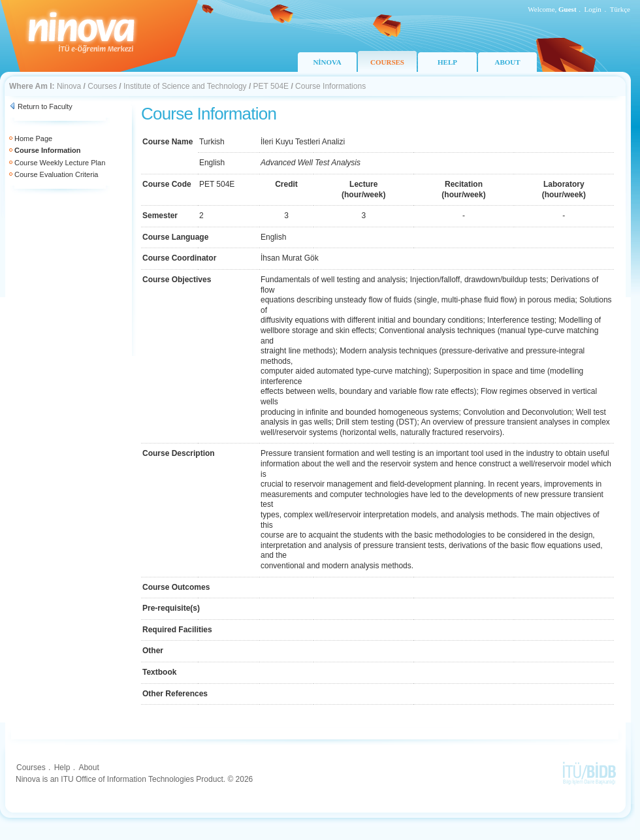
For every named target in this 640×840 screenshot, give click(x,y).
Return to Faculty (45, 106)
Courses (102, 86)
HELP (447, 62)
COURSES (387, 62)
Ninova (69, 86)
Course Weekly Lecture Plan (60, 163)
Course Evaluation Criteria (56, 174)
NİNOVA (327, 62)
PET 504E (271, 86)
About (88, 767)
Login (593, 9)
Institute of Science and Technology (185, 86)
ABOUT (507, 62)
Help (62, 767)
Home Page (33, 138)
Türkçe (620, 9)
